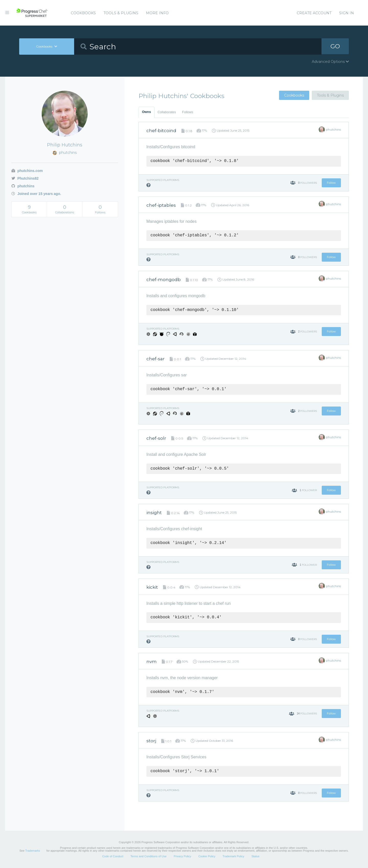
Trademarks (32, 851)
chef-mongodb (164, 280)
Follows (187, 112)
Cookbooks (83, 13)
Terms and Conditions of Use (148, 856)
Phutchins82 (25, 178)
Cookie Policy (207, 856)
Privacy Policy (182, 856)
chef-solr (156, 438)
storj (151, 741)
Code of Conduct (113, 856)
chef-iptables (161, 205)
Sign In (347, 13)
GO (335, 46)
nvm (152, 662)
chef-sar (156, 359)
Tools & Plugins (121, 13)
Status (255, 856)
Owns (147, 112)
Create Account (314, 13)
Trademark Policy (233, 856)
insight (154, 513)
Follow (331, 183)
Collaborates (167, 112)
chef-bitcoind (161, 131)
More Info (157, 13)
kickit (152, 587)
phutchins (23, 186)
